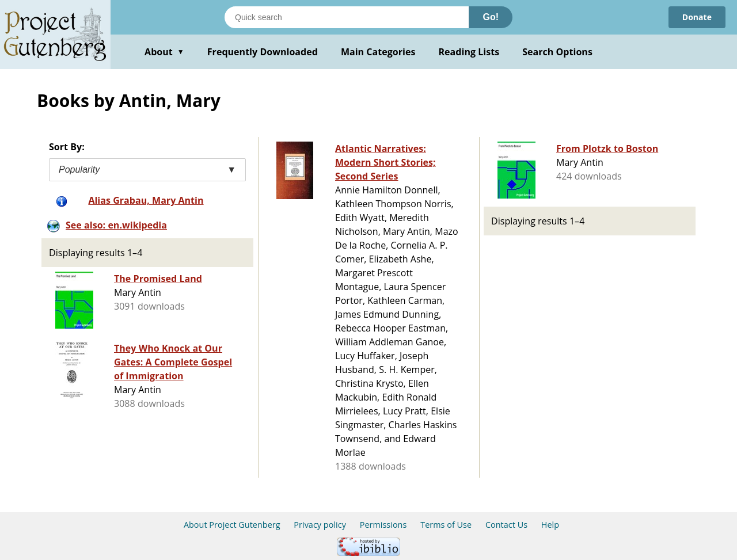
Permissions (383, 525)
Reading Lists (469, 52)
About (164, 52)
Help (550, 525)
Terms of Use (446, 525)
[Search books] (347, 17)
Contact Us (506, 525)
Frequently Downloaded (263, 52)
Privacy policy (320, 525)
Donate (697, 17)
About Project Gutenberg (232, 525)
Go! (491, 17)
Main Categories (378, 52)
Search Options (557, 52)
